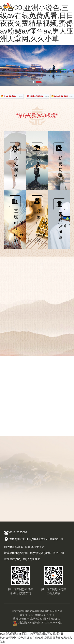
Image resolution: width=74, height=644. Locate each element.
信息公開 (58, 553)
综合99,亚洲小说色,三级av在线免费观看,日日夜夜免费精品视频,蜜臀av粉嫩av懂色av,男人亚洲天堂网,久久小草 (37, 23)
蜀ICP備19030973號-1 (41, 615)
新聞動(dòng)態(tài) (16, 553)
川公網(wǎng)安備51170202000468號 (37, 623)
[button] (33, 82)
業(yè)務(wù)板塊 (40, 553)
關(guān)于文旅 (35, 547)
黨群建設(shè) (13, 559)
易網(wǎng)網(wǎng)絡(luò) (46, 619)
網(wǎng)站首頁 (14, 547)
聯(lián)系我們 (32, 559)
